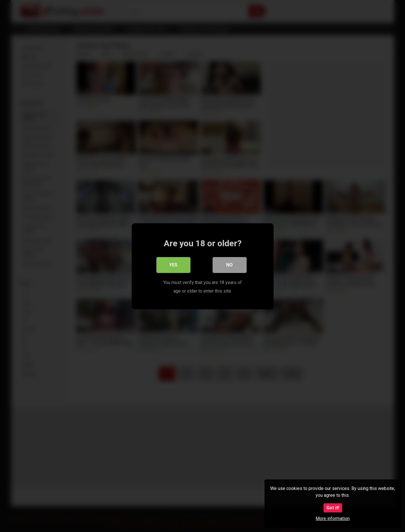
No (229, 265)
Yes (173, 265)
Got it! (333, 508)
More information (333, 519)
